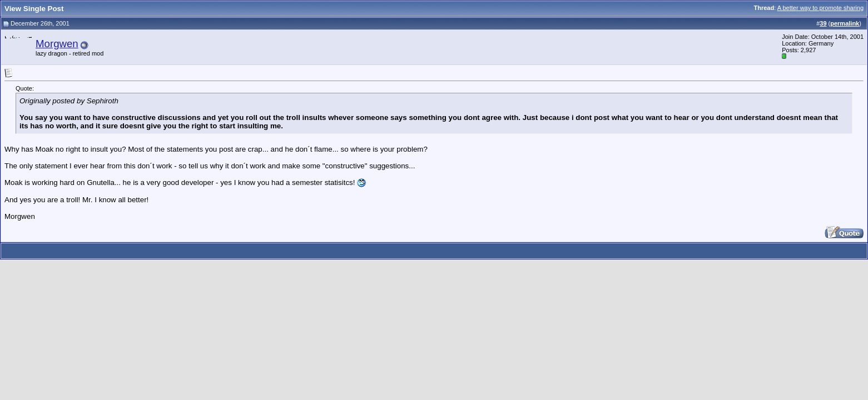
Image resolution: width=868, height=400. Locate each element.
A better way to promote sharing (820, 8)
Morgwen (57, 44)
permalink (845, 23)
